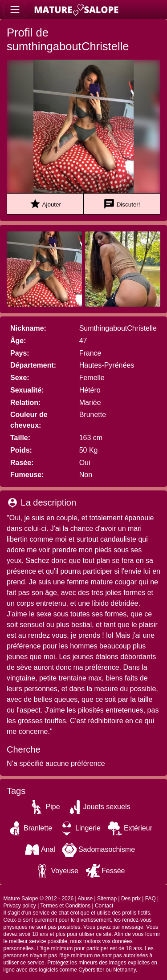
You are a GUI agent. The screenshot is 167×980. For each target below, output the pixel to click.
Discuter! (122, 204)
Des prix (131, 899)
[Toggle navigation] (15, 10)
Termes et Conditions (65, 906)
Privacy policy (20, 906)
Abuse (85, 899)
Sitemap (107, 899)
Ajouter (45, 204)
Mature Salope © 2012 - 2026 (39, 899)
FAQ (151, 899)
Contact (104, 906)
